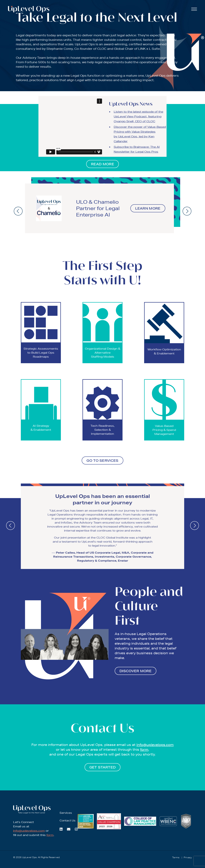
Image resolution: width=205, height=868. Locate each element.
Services (66, 813)
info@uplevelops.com (29, 831)
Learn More (148, 208)
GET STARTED (102, 767)
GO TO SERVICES (102, 460)
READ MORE (102, 164)
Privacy (188, 857)
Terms (176, 857)
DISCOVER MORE (135, 671)
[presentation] (18, 211)
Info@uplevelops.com (155, 745)
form (144, 749)
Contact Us (68, 820)
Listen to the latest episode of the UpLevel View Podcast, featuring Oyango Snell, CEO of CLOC (138, 116)
